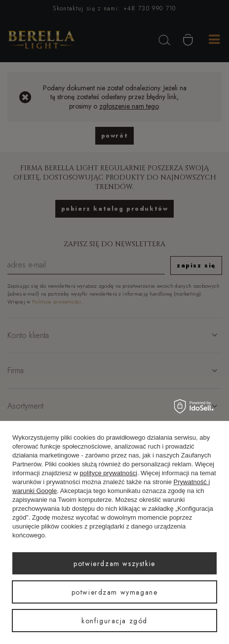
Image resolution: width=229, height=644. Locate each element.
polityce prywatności (109, 473)
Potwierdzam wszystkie (114, 564)
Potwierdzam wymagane (115, 592)
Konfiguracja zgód (114, 621)
